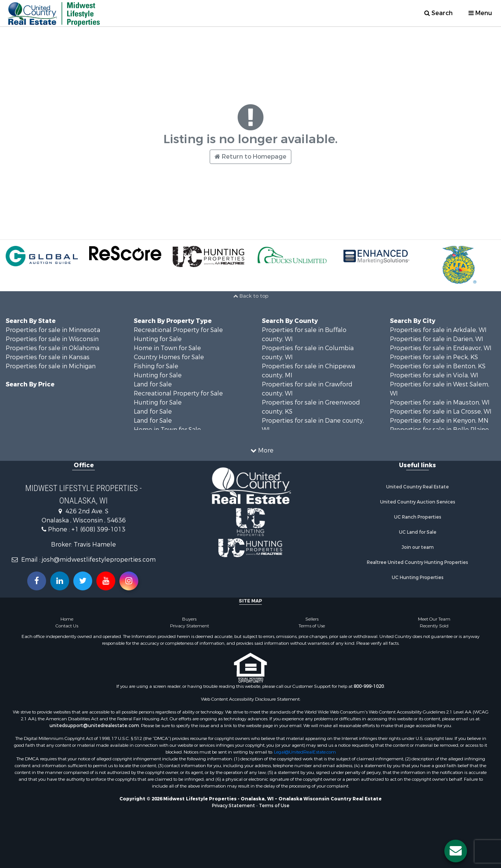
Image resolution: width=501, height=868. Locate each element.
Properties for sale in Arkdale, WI (438, 330)
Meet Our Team (434, 619)
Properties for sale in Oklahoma (53, 348)
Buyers (189, 619)
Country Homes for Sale (169, 357)
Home (67, 619)
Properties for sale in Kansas (48, 357)
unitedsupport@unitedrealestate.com (94, 726)
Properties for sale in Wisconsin (52, 339)
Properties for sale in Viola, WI (434, 375)
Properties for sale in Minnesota (53, 330)
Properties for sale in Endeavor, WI (441, 348)
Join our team (418, 547)
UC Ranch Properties (418, 517)
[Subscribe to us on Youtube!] (106, 581)
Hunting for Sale (158, 339)
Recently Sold (434, 626)
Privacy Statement (189, 626)
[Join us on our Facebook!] (37, 581)
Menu (480, 13)
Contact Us (67, 626)
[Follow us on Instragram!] (129, 581)
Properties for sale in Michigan (51, 366)
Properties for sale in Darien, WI (437, 339)
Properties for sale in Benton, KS (438, 366)
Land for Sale (153, 384)
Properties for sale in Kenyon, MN (439, 421)
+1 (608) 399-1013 (98, 529)
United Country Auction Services (418, 502)
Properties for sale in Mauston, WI (440, 402)
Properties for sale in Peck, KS (434, 357)
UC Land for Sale (418, 532)
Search (438, 13)
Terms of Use (312, 626)
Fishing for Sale (156, 366)
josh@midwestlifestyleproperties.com (99, 560)
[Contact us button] (456, 851)
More (262, 450)
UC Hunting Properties (418, 578)
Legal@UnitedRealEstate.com (305, 752)
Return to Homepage (250, 157)
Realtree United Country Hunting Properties (417, 562)
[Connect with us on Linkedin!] (60, 581)
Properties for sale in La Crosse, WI (441, 412)
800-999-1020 (369, 686)
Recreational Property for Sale (178, 330)
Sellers (312, 619)
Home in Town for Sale (167, 348)
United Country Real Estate (417, 487)
